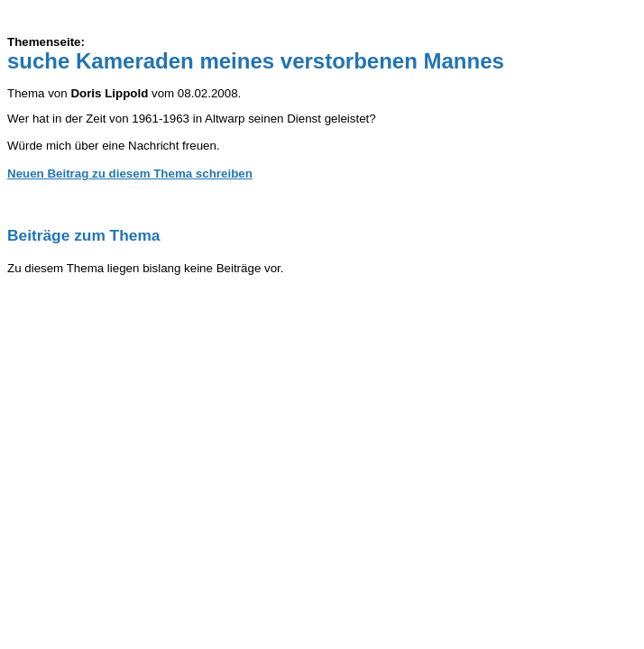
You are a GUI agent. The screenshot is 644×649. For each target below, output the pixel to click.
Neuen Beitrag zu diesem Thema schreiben (130, 174)
